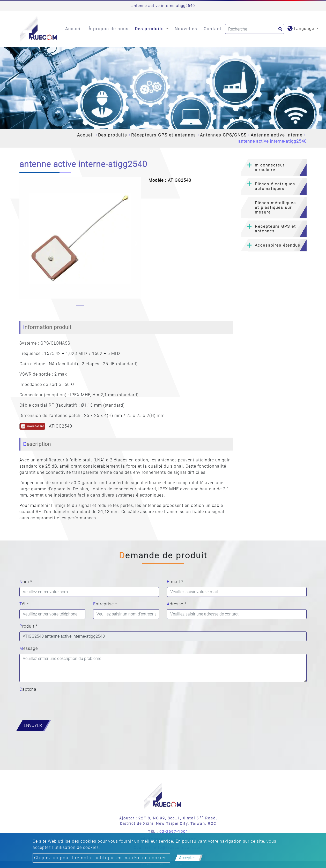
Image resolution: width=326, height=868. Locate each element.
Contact (213, 29)
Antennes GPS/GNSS (223, 135)
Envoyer (33, 725)
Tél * (24, 604)
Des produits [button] (150, 29)
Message (29, 648)
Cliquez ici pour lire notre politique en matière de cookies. (101, 858)
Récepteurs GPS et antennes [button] (275, 229)
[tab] (274, 168)
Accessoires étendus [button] (278, 245)
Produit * (29, 626)
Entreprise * (105, 604)
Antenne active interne (277, 135)
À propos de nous (109, 29)
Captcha (28, 689)
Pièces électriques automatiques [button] (275, 186)
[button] (24, 243)
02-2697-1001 (174, 832)
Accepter (187, 858)
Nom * (26, 582)
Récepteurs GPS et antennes (164, 135)
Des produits (113, 135)
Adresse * (177, 604)
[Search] (255, 29)
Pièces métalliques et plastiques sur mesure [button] (275, 208)
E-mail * (175, 582)
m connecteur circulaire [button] (270, 167)
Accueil (74, 29)
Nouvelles (186, 29)
